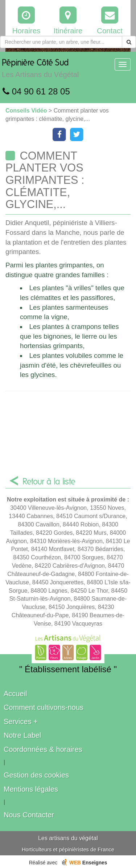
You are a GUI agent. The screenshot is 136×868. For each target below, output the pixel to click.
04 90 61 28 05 (36, 91)
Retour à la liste (49, 482)
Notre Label (22, 735)
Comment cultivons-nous (44, 707)
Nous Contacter (29, 815)
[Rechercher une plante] (61, 42)
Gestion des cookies (36, 775)
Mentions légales (31, 789)
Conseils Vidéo (27, 111)
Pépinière (40, 70)
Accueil (15, 694)
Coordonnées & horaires (43, 749)
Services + (21, 721)
